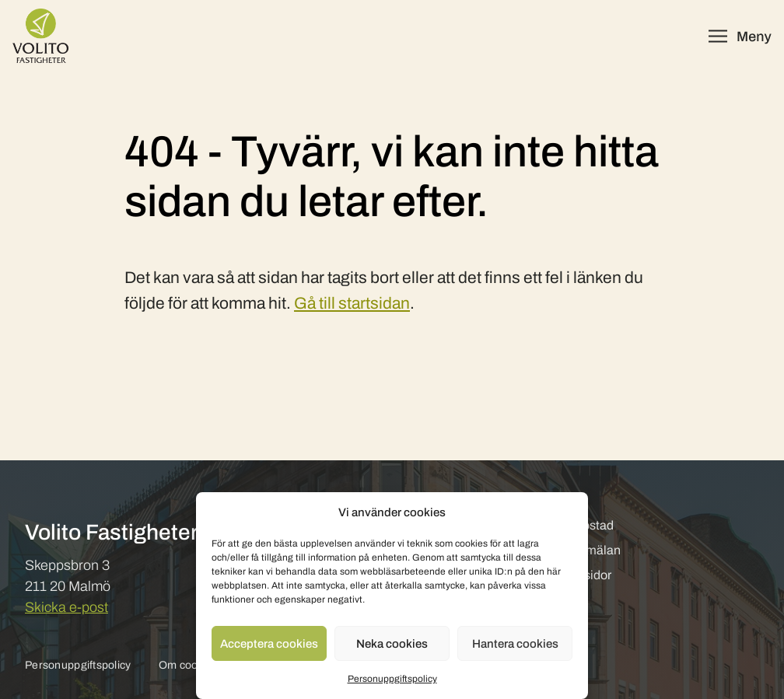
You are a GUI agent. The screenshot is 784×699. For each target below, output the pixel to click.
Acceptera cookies (269, 644)
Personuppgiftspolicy (392, 679)
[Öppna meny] (740, 36)
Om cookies (189, 665)
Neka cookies (392, 644)
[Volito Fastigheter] (40, 36)
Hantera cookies (515, 644)
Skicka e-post (66, 607)
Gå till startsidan (352, 303)
